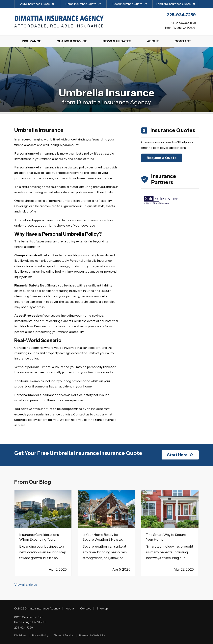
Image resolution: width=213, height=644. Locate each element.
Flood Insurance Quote (130, 4)
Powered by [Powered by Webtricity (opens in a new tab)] (92, 635)
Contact (85, 608)
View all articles (26, 584)
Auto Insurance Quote (37, 4)
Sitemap (102, 608)
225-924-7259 (24, 628)
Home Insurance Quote (83, 4)
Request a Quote (162, 158)
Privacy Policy (40, 635)
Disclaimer (20, 635)
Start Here (180, 455)
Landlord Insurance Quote (176, 4)
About (70, 608)
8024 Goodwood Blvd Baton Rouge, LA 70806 (30, 620)
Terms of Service (64, 635)
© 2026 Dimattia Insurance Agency (37, 608)
